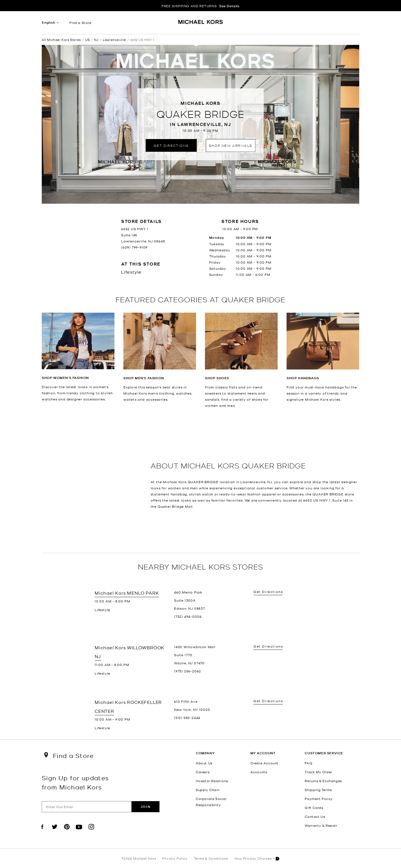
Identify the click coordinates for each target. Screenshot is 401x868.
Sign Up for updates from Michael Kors (75, 782)
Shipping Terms (318, 790)
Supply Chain (208, 790)
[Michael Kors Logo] (201, 24)
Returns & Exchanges (323, 781)
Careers (203, 772)
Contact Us (315, 816)
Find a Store (80, 23)
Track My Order (318, 772)
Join (146, 807)
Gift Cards (314, 808)
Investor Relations (212, 781)
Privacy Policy (175, 858)
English (48, 22)
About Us (204, 763)
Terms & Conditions (211, 858)
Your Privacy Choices (257, 859)
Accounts (259, 772)
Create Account (264, 763)
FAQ (308, 763)
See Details (229, 6)
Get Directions (171, 145)
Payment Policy (319, 799)
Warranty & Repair (321, 825)
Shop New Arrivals (231, 145)
